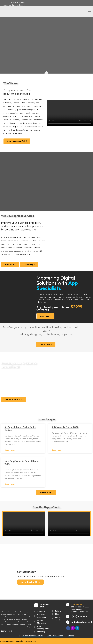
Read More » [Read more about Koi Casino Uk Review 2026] (57, 450)
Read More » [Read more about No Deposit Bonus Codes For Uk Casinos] (10, 450)
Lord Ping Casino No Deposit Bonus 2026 (22, 463)
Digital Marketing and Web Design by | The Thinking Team (71, 641)
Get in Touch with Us (31, 582)
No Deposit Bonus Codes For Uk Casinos (20, 429)
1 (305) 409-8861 (79, 616)
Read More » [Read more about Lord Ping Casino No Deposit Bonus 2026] (10, 484)
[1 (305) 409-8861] (68, 617)
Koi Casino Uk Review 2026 (65, 427)
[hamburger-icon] (89, 11)
